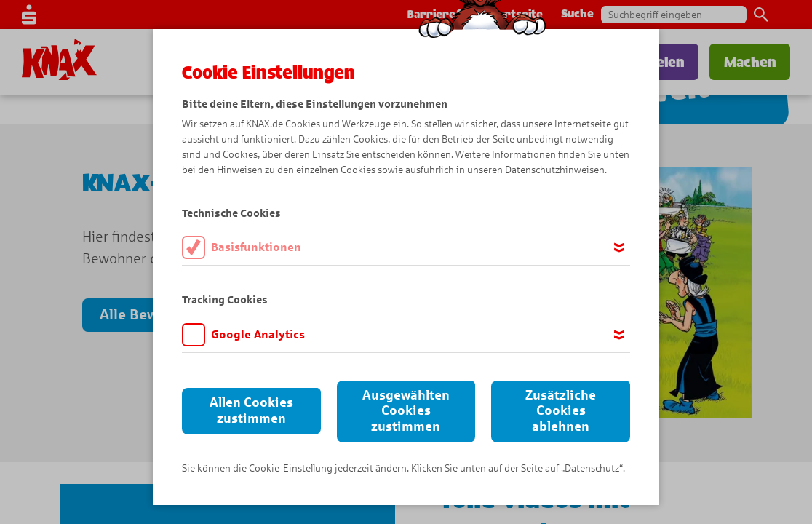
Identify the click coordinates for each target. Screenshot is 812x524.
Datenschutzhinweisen (555, 170)
